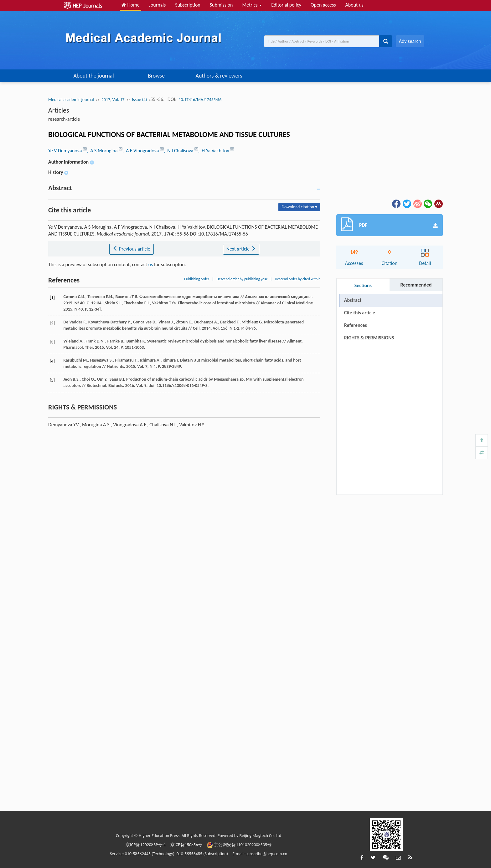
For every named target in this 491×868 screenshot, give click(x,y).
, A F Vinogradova (141, 151)
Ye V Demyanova (66, 151)
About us (354, 5)
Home (131, 5)
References (356, 325)
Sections (363, 285)
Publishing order (197, 279)
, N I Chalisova (179, 151)
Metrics (252, 5)
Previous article (131, 249)
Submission (221, 5)
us (151, 264)
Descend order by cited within (298, 279)
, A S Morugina (103, 151)
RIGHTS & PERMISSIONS (369, 338)
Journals (158, 5)
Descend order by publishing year (242, 279)
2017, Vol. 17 (113, 100)
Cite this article (360, 313)
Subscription (188, 5)
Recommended (416, 285)
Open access (323, 5)
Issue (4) (140, 100)
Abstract (353, 300)
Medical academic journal (71, 100)
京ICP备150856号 (186, 845)
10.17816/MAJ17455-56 (200, 100)
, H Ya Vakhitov (214, 151)
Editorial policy (286, 5)
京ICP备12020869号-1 (146, 845)
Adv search (410, 41)
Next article (241, 249)
